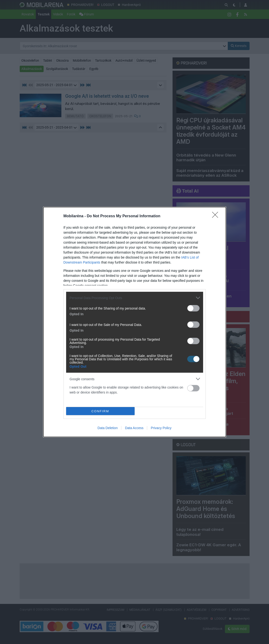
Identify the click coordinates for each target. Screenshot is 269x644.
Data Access (134, 428)
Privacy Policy (161, 428)
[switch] (193, 308)
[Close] (217, 216)
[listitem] (135, 298)
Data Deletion (108, 428)
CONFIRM (100, 411)
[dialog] (135, 322)
